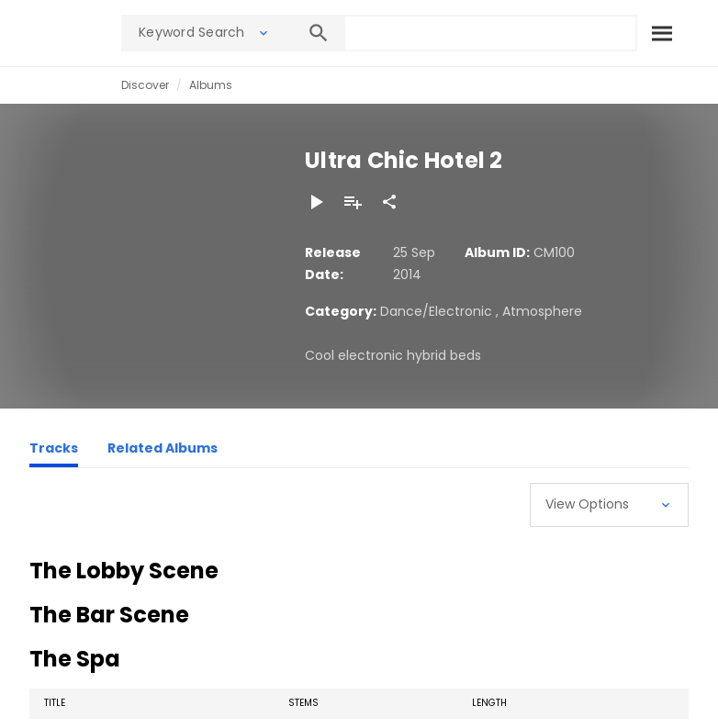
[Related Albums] (163, 451)
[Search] (661, 33)
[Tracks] (54, 451)
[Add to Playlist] (353, 202)
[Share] (389, 202)
